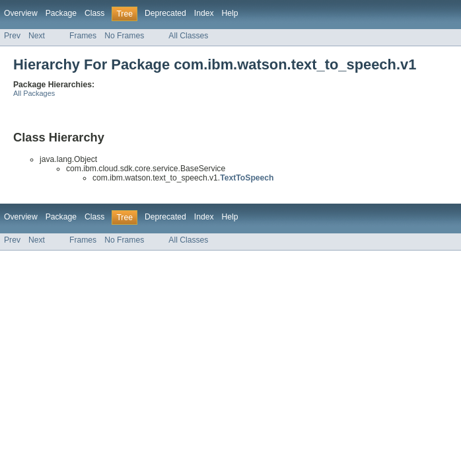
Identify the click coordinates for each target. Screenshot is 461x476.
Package (61, 13)
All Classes (188, 36)
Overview (21, 13)
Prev (12, 36)
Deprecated (165, 13)
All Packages (34, 93)
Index (204, 13)
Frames (83, 36)
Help (230, 13)
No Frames (124, 36)
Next (37, 36)
